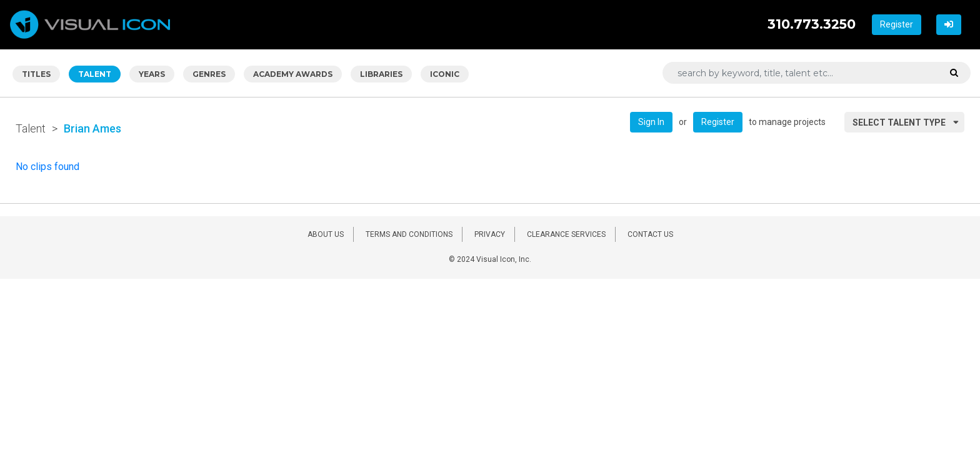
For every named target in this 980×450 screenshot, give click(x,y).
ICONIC (445, 74)
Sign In (651, 122)
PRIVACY (490, 234)
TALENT (95, 74)
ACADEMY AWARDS (293, 74)
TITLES (36, 74)
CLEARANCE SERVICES (566, 234)
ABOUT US (326, 234)
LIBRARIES (381, 74)
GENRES (209, 74)
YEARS (152, 74)
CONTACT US (650, 234)
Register (897, 24)
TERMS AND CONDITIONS (409, 234)
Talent (31, 128)
